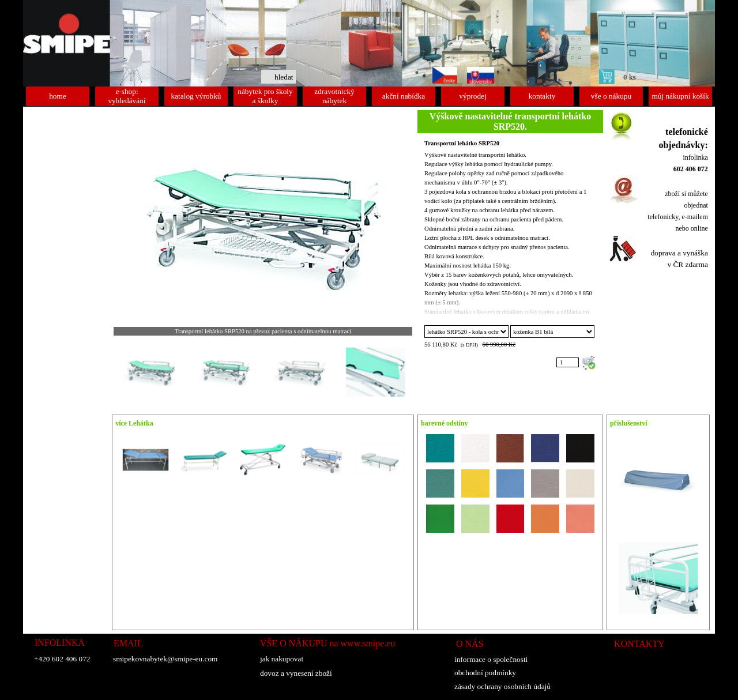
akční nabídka (404, 96)
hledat (284, 77)
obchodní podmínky (485, 673)
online (699, 228)
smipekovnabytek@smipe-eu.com (165, 659)
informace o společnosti (491, 659)
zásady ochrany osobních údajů (502, 686)
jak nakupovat (282, 659)
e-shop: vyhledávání (127, 96)
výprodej (472, 96)
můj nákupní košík (680, 96)
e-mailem (695, 217)
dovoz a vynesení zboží (296, 673)
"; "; (466, 332)
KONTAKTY (639, 644)
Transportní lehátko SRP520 (462, 143)
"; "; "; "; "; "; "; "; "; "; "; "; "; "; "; (552, 332)
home (58, 96)
